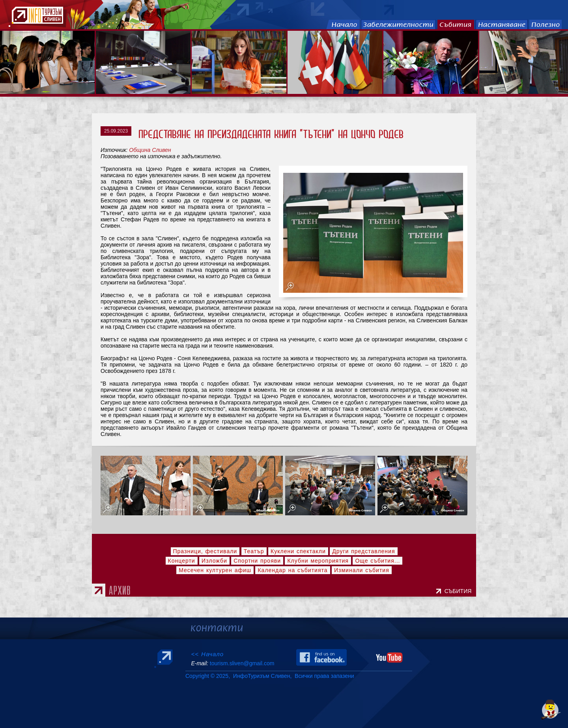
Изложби (214, 561)
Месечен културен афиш (215, 570)
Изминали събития (362, 570)
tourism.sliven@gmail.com (242, 663)
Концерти (182, 561)
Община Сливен (150, 150)
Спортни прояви (257, 561)
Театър (254, 551)
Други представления (363, 551)
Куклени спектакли (298, 551)
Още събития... (377, 561)
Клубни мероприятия (318, 561)
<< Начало (207, 654)
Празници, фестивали (205, 551)
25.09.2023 (116, 131)
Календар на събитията (292, 570)
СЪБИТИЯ (460, 591)
